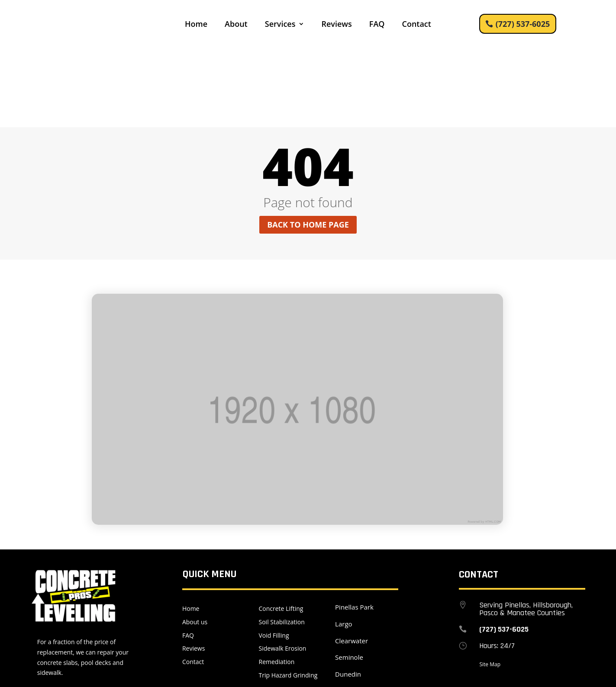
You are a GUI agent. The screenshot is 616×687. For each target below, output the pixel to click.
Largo (343, 544)
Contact (416, 25)
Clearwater (352, 561)
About (236, 25)
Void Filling (274, 556)
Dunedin (348, 595)
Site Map (490, 585)
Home (196, 25)
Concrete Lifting (281, 529)
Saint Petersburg (360, 611)
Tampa (345, 628)
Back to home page (308, 145)
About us (195, 542)
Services (280, 25)
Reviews (337, 25)
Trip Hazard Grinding (288, 596)
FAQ (377, 25)
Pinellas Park (354, 527)
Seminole (349, 578)
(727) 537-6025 (523, 24)
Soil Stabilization (282, 542)
